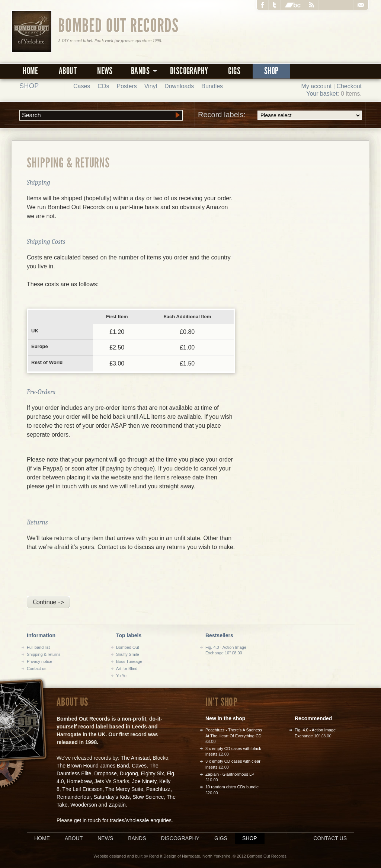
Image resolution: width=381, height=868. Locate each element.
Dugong (129, 773)
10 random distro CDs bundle (232, 787)
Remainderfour (74, 797)
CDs (103, 86)
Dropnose (105, 773)
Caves (139, 766)
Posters (127, 86)
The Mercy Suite (124, 789)
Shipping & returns (44, 654)
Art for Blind (127, 668)
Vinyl (151, 86)
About (68, 71)
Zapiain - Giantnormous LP (230, 774)
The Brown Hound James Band (93, 766)
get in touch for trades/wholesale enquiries (123, 820)
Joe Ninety (144, 781)
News (105, 71)
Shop (271, 71)
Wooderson (84, 805)
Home (31, 71)
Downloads (179, 86)
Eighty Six (152, 773)
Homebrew (79, 781)
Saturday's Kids (112, 797)
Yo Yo (121, 676)
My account (317, 86)
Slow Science (148, 797)
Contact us (37, 668)
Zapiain (117, 805)
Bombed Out (128, 647)
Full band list (38, 647)
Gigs (234, 71)
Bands (137, 838)
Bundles (212, 86)
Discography (189, 71)
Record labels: (280, 115)
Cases (82, 86)
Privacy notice (39, 661)
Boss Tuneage (129, 661)
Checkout (349, 86)
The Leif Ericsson (82, 789)
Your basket (322, 94)
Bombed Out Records (119, 25)
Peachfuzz (158, 789)
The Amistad (135, 758)
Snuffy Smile (128, 654)
